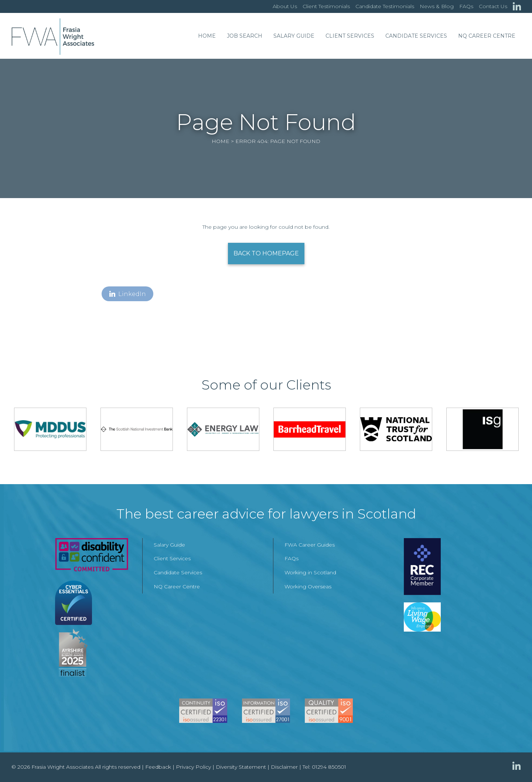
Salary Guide (294, 36)
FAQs (466, 6)
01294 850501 (329, 767)
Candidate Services (416, 36)
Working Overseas (308, 586)
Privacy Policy (193, 767)
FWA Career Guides (310, 545)
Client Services (350, 36)
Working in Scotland (310, 572)
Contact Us (493, 6)
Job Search (245, 36)
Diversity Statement (241, 767)
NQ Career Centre (487, 36)
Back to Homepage (266, 253)
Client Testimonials (326, 6)
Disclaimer (284, 767)
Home (207, 36)
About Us (285, 6)
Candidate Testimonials (385, 6)
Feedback (158, 767)
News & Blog (437, 6)
